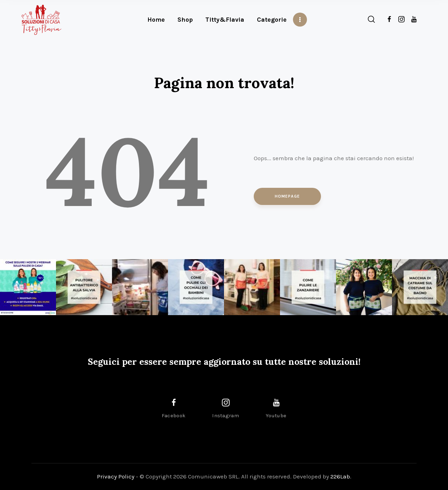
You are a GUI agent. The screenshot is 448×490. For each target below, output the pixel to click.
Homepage (287, 196)
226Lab (340, 476)
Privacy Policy (116, 476)
